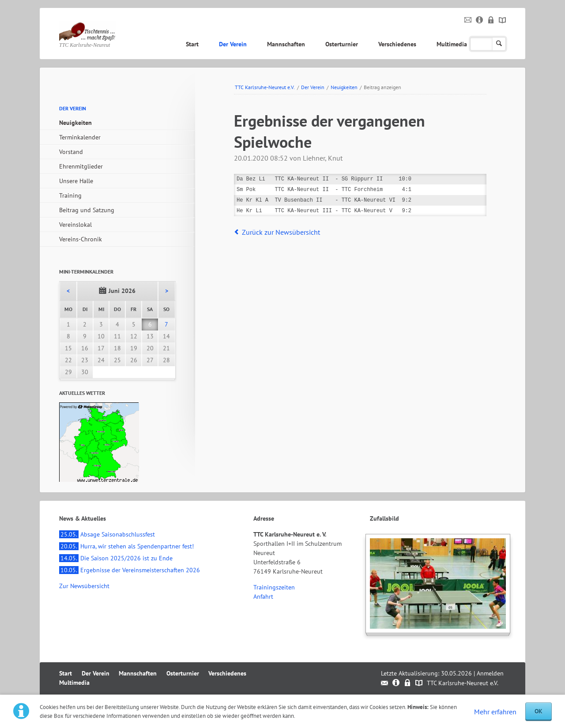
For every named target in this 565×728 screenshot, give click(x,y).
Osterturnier (342, 44)
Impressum (480, 20)
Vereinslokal (75, 225)
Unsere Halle (76, 181)
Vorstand (71, 152)
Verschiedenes (397, 44)
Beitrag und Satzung (87, 210)
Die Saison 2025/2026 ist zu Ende (116, 558)
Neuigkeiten (344, 87)
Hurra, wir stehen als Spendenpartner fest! (126, 546)
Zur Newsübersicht (84, 586)
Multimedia (452, 44)
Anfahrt (263, 597)
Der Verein (233, 44)
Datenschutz (491, 20)
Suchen (499, 44)
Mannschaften (286, 44)
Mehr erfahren (495, 712)
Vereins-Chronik (81, 239)
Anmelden (490, 673)
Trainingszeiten (274, 587)
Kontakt (468, 20)
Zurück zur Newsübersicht (281, 232)
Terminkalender (80, 137)
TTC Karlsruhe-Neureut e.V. (265, 87)
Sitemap (503, 20)
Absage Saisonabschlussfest (107, 534)
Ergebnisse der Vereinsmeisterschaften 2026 (130, 570)
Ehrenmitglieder (81, 166)
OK (539, 711)
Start (192, 44)
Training (70, 195)
